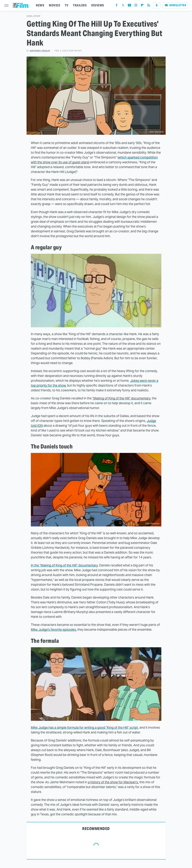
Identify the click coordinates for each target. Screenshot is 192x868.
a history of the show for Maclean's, (113, 782)
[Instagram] (136, 6)
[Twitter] (123, 6)
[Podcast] (157, 5)
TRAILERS (80, 5)
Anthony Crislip (40, 51)
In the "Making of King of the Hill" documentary (64, 565)
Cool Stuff (34, 16)
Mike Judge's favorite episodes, (54, 629)
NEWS (40, 5)
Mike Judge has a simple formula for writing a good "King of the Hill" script (84, 727)
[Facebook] (117, 6)
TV (66, 5)
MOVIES (54, 5)
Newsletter (175, 5)
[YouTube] (129, 6)
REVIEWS (98, 5)
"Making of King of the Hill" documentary (121, 398)
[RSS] (149, 6)
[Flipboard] (142, 6)
